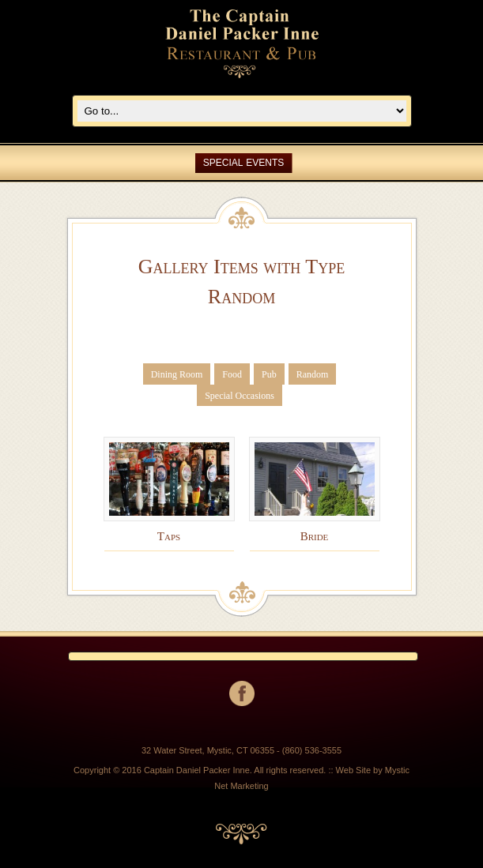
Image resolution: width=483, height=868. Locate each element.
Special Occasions (240, 396)
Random (313, 374)
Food (232, 374)
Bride (315, 536)
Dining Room (177, 374)
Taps (169, 536)
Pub (269, 374)
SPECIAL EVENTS (244, 163)
